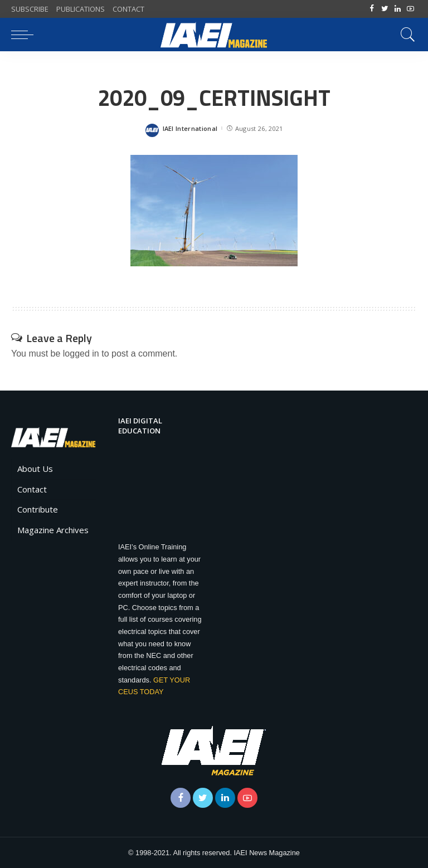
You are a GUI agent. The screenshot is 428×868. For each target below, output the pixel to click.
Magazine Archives (53, 530)
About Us (35, 469)
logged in (81, 353)
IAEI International (190, 128)
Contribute (38, 509)
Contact (32, 489)
